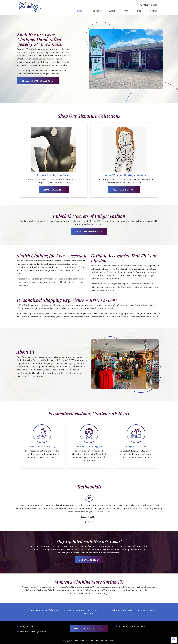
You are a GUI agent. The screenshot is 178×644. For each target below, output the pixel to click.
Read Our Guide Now (89, 231)
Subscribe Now (89, 560)
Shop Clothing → (124, 190)
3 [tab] (92, 522)
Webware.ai (112, 641)
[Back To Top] (173, 640)
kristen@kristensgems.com (33, 631)
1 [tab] (85, 522)
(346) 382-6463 (149, 5)
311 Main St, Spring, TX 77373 (132, 626)
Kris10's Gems (87, 641)
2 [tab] (89, 522)
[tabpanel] (89, 507)
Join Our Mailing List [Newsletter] (89, 628)
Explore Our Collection (38, 81)
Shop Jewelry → (54, 190)
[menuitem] (80, 11)
